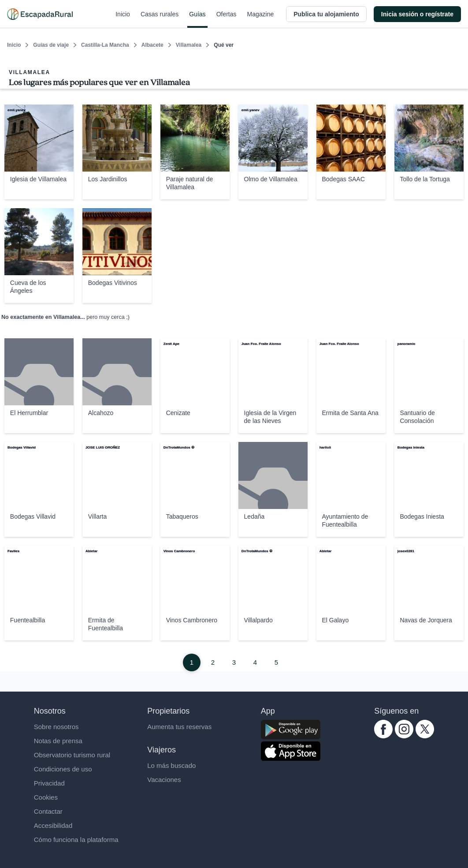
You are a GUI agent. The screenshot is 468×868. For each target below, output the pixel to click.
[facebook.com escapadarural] (383, 736)
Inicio (123, 19)
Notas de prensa (58, 741)
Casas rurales (160, 19)
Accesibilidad (53, 825)
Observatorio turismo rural (72, 755)
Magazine (261, 19)
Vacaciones (164, 780)
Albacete (152, 45)
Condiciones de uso (63, 769)
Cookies (46, 797)
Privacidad (49, 783)
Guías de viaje (51, 45)
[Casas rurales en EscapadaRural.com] (40, 14)
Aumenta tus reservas (179, 727)
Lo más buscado (171, 765)
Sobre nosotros (56, 727)
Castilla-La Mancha (105, 45)
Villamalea (189, 45)
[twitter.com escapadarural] (425, 736)
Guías (197, 19)
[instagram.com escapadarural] (404, 736)
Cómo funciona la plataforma (76, 840)
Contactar (48, 811)
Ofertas (227, 19)
